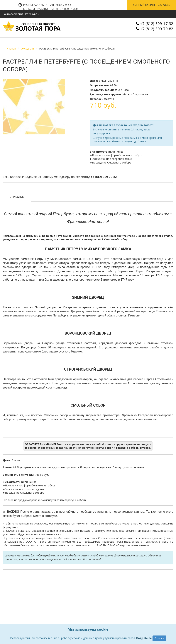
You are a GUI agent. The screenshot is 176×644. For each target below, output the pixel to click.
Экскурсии (28, 48)
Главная (11, 48)
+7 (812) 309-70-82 (157, 29)
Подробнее (144, 638)
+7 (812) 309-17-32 (157, 24)
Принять (159, 638)
